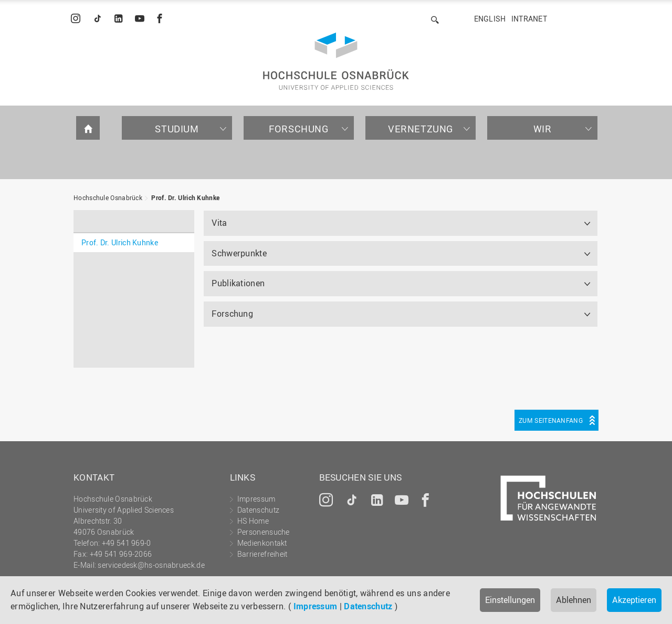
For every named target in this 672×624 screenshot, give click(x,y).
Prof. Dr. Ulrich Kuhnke (185, 197)
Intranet (529, 19)
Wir (543, 129)
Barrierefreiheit (262, 554)
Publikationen (238, 283)
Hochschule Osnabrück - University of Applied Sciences (336, 61)
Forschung (298, 129)
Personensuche (264, 532)
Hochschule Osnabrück (108, 197)
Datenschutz (368, 606)
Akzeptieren (634, 600)
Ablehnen (574, 600)
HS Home (253, 521)
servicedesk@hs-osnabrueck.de (151, 565)
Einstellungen (510, 600)
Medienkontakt (262, 543)
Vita (219, 223)
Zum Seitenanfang (551, 420)
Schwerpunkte (239, 253)
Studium (177, 129)
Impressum (316, 606)
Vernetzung (421, 129)
